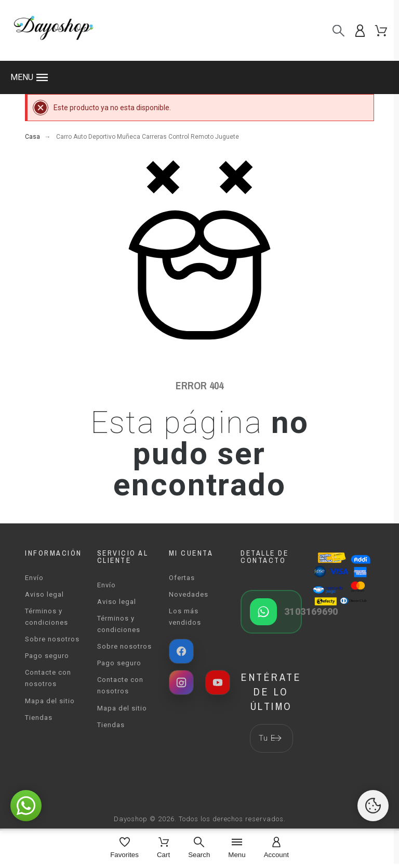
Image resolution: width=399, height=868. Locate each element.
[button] (199, 77)
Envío (34, 578)
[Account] (276, 849)
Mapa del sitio (50, 701)
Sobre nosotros (52, 639)
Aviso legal (44, 594)
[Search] (199, 849)
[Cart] (163, 849)
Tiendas (39, 718)
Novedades (189, 594)
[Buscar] (338, 30)
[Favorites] (124, 849)
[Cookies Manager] (373, 806)
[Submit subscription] (276, 738)
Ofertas (182, 578)
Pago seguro (47, 656)
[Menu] (237, 849)
